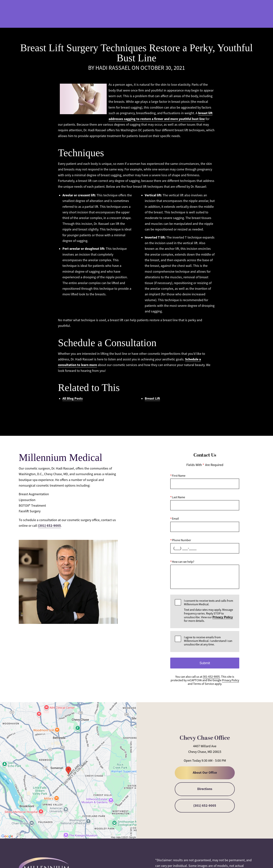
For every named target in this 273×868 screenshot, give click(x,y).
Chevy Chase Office (205, 738)
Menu (246, 14)
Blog (140, 14)
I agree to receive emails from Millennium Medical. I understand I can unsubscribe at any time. (208, 641)
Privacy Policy (223, 617)
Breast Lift (152, 398)
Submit (205, 663)
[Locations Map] (68, 770)
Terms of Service (204, 684)
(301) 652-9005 (49, 526)
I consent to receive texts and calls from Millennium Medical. (209, 611)
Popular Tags (111, 414)
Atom (159, 414)
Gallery (157, 14)
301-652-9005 (180, 14)
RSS (169, 414)
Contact (225, 14)
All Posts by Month (137, 414)
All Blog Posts (73, 398)
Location (204, 14)
